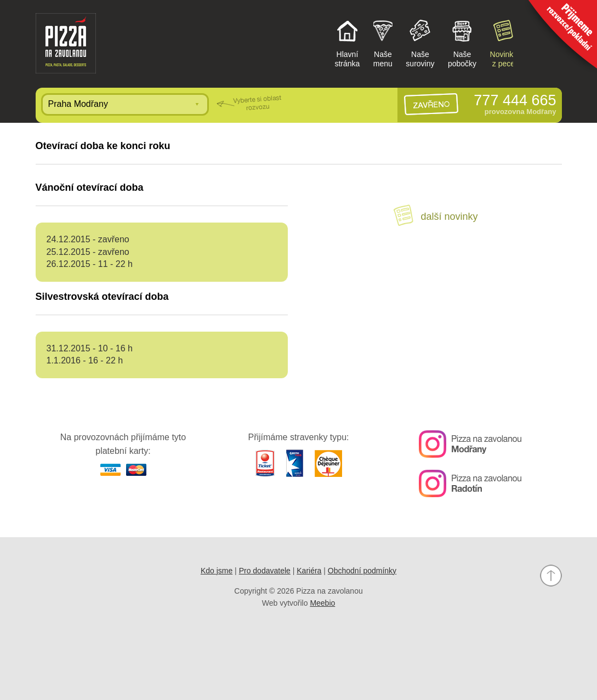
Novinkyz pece (504, 43)
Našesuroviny (420, 43)
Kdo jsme (217, 571)
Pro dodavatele (265, 571)
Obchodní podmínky (362, 571)
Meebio (322, 603)
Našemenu (383, 43)
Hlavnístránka (347, 43)
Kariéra (309, 571)
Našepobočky (462, 43)
